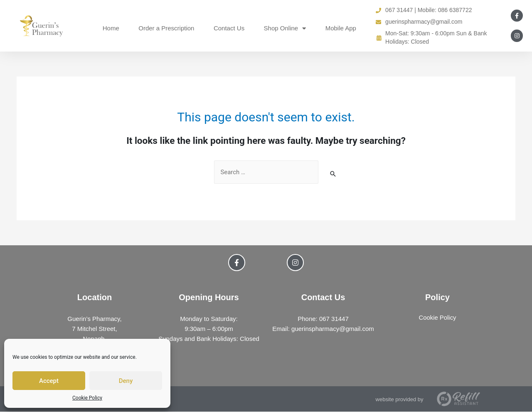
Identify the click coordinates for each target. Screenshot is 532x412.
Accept (49, 381)
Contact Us (229, 28)
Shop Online (285, 28)
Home (111, 28)
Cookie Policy (87, 398)
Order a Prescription (166, 28)
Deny (126, 381)
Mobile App (341, 28)
